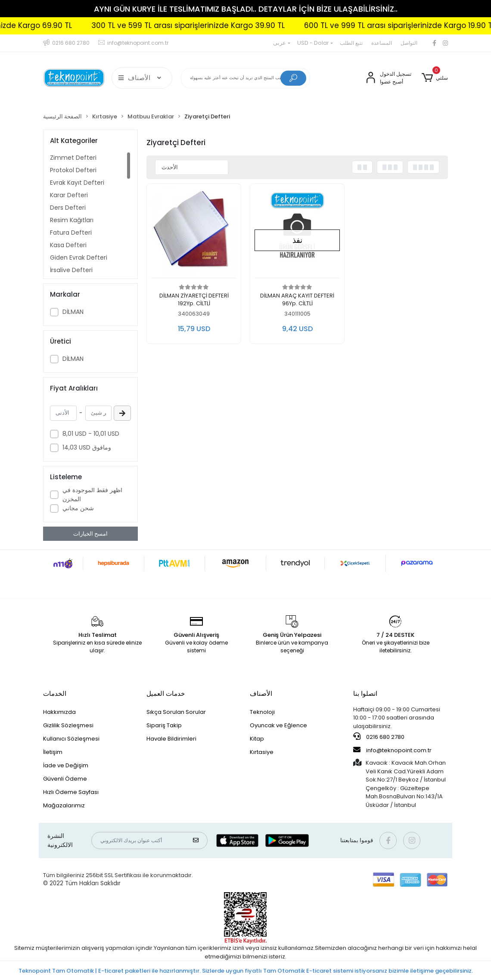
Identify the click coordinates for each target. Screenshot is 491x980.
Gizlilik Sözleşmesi (68, 725)
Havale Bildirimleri (171, 739)
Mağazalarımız (64, 805)
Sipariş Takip (164, 725)
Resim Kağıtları (72, 220)
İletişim (53, 752)
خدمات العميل (166, 693)
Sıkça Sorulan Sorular (176, 712)
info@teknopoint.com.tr (392, 750)
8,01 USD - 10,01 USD (91, 434)
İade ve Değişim (66, 765)
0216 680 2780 (379, 737)
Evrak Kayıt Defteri (77, 183)
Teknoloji (262, 712)
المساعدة (382, 43)
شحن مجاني (78, 508)
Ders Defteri (68, 208)
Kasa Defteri (68, 245)
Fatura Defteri (71, 233)
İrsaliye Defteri (71, 270)
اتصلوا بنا (365, 693)
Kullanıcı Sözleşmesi (71, 739)
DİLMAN (73, 312)
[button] (435, 78)
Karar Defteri (69, 195)
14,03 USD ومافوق (87, 447)
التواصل (409, 43)
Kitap (257, 739)
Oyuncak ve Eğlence (278, 725)
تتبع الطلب (351, 43)
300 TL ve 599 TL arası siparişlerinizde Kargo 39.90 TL (212, 25)
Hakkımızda (59, 712)
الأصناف (261, 693)
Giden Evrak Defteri (79, 257)
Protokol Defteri (73, 170)
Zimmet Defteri (73, 158)
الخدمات (55, 693)
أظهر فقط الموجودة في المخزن (92, 495)
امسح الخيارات (90, 534)
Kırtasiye (262, 752)
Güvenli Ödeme (65, 779)
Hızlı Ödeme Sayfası (71, 792)
